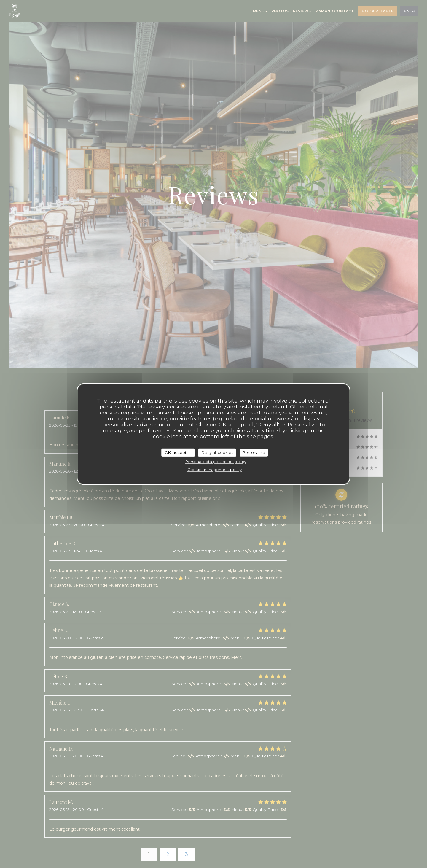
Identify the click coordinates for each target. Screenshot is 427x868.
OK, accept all (178, 452)
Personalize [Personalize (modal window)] (254, 452)
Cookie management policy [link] (215, 469)
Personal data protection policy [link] (216, 461)
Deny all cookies (217, 452)
